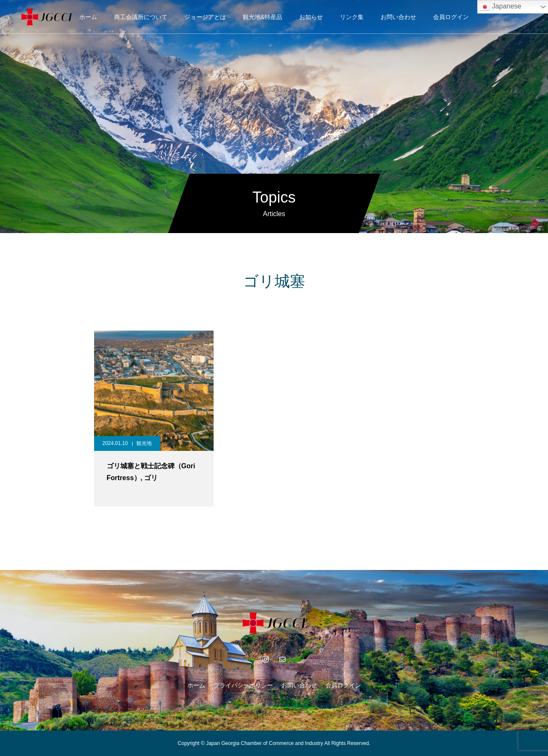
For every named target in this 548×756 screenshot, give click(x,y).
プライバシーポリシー (243, 685)
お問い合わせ (398, 17)
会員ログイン (451, 17)
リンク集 (352, 17)
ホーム (88, 17)
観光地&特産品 (263, 17)
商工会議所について (141, 17)
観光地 (144, 443)
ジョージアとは (205, 17)
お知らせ (311, 17)
